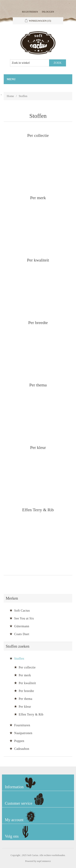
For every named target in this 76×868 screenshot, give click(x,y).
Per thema (38, 385)
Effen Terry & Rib (38, 510)
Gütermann (22, 626)
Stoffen (19, 659)
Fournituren (22, 725)
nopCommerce (44, 861)
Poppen (19, 741)
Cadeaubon (22, 749)
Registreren (30, 12)
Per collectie (38, 135)
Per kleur (38, 447)
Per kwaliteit (38, 260)
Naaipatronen (23, 733)
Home (10, 96)
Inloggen (48, 12)
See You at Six (24, 618)
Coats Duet (22, 634)
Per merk (38, 197)
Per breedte (38, 322)
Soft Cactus (22, 611)
